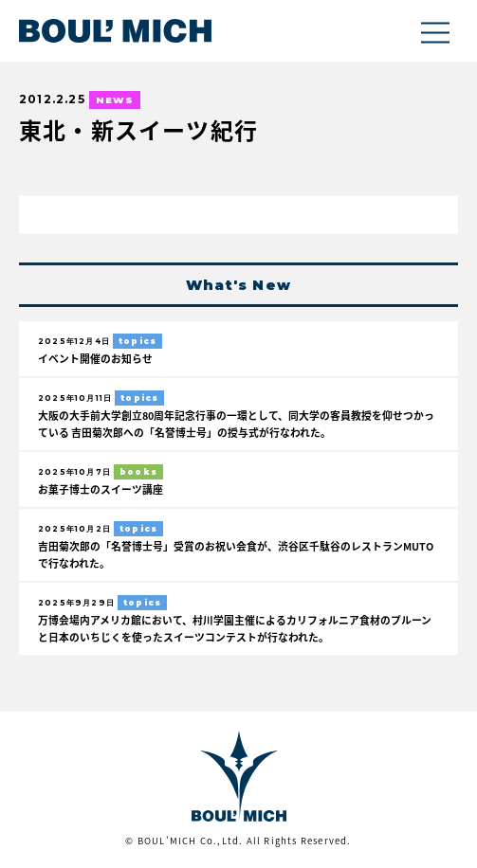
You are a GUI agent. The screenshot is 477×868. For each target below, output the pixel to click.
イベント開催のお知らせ (95, 358)
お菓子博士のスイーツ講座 (101, 489)
